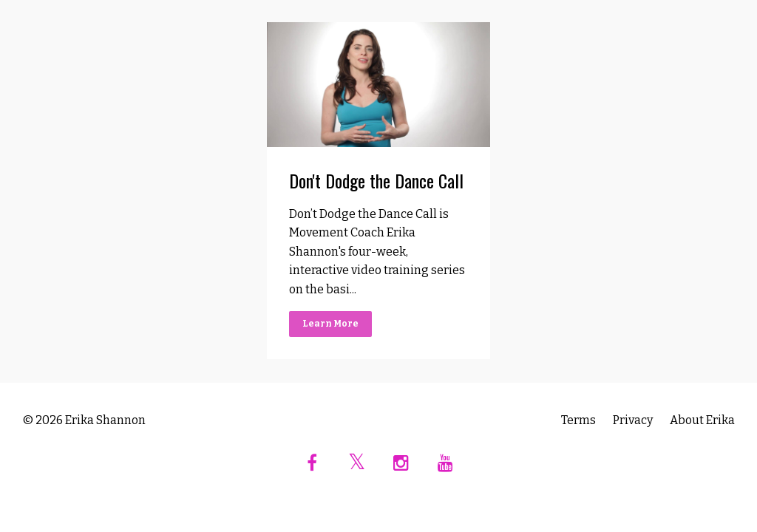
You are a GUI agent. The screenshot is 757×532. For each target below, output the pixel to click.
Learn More (330, 324)
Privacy (633, 420)
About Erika (702, 420)
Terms (578, 420)
